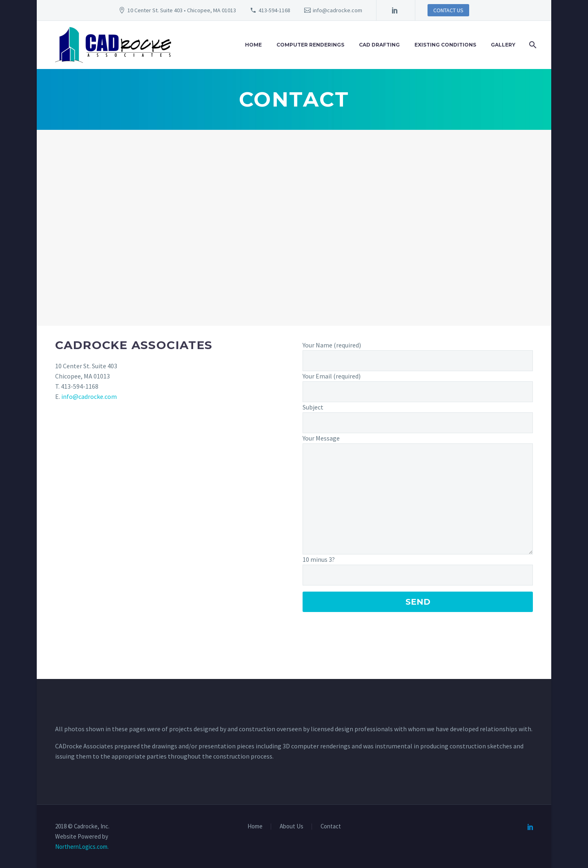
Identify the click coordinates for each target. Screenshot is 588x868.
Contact (331, 827)
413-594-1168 (274, 10)
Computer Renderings (310, 45)
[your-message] (418, 499)
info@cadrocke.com (337, 10)
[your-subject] (418, 423)
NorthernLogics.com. (82, 847)
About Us (292, 827)
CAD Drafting (379, 45)
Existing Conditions (445, 45)
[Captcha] (418, 575)
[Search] (532, 45)
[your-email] (418, 392)
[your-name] (418, 361)
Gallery (503, 45)
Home (253, 45)
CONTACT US (448, 10)
